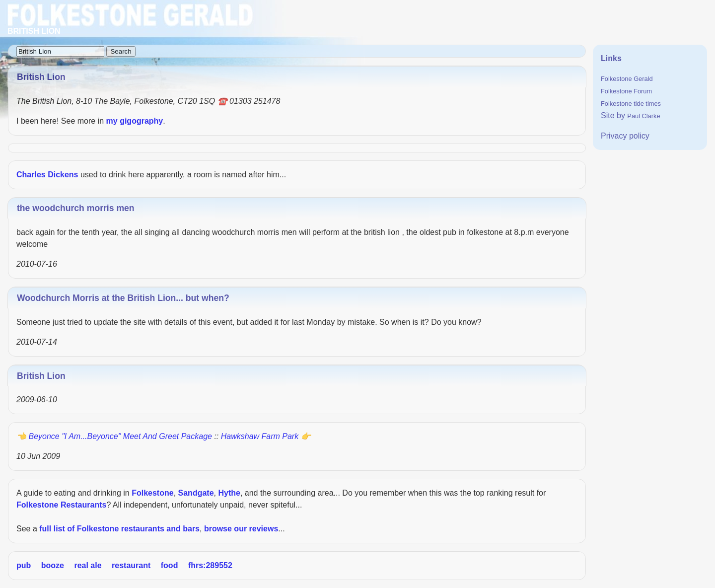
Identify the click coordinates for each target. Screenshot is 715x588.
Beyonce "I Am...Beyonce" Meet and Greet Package (120, 436)
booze (53, 565)
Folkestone (152, 493)
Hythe (229, 493)
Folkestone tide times (631, 104)
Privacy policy (625, 136)
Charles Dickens (47, 175)
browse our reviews (241, 529)
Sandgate (196, 493)
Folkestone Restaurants (61, 505)
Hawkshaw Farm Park (260, 436)
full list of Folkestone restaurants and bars (119, 529)
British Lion (41, 376)
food (170, 565)
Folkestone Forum (626, 91)
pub (24, 565)
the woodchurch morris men (76, 208)
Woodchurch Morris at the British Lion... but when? (123, 298)
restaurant (131, 565)
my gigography (135, 121)
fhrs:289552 (210, 565)
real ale (88, 565)
